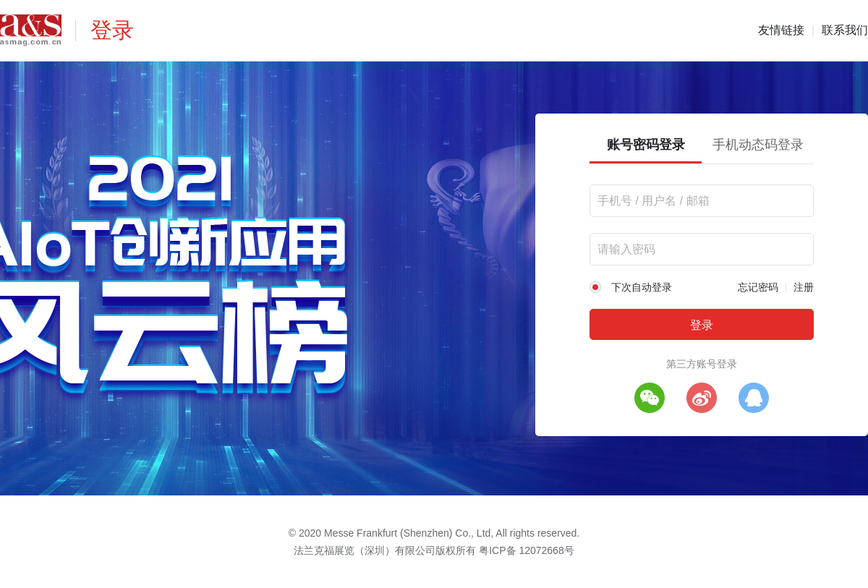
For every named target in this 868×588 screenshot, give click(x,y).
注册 (804, 287)
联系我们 (845, 30)
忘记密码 (758, 287)
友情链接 (781, 30)
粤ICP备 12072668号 (527, 550)
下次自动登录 (642, 287)
